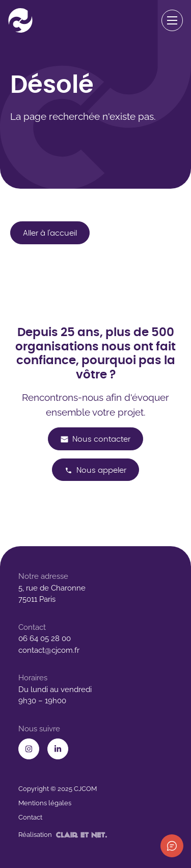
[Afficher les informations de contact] (172, 846)
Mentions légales (45, 803)
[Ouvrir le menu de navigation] (172, 21)
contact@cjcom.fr (49, 650)
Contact (30, 817)
